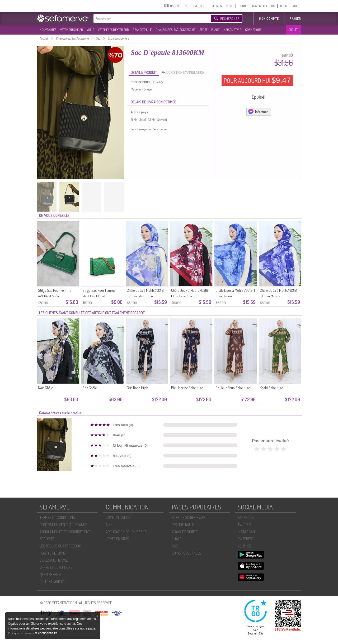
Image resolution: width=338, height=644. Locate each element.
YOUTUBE (245, 546)
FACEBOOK (246, 517)
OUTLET (293, 30)
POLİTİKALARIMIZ (52, 582)
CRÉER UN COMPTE (221, 6)
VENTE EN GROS (117, 539)
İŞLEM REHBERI (50, 574)
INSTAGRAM (246, 532)
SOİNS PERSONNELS (186, 553)
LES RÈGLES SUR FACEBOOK (60, 546)
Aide (109, 525)
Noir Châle (45, 388)
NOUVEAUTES (48, 30)
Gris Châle (90, 388)
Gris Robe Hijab (137, 388)
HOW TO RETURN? (52, 553)
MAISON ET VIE (232, 30)
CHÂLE (177, 539)
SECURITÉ (47, 539)
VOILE (90, 30)
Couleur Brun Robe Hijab (233, 388)
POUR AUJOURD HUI (257, 80)
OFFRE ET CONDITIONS (56, 567)
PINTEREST (246, 539)
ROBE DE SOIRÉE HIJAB (189, 517)
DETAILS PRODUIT (144, 72)
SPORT (203, 30)
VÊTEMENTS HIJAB (71, 30)
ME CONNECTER (194, 6)
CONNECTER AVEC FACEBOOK (257, 6)
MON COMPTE (269, 19)
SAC (175, 546)
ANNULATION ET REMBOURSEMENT (65, 532)
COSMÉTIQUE (253, 30)
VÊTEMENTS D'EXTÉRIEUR (113, 30)
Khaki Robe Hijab (272, 388)
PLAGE (215, 30)
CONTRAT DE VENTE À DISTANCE (63, 525)
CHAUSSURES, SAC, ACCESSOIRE (175, 30)
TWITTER (244, 525)
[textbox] (151, 18)
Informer (258, 111)
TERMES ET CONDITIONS (57, 517)
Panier (295, 19)
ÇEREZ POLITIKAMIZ (54, 560)
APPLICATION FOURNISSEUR (126, 532)
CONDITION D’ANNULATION (184, 73)
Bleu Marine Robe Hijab (187, 388)
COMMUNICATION (118, 517)
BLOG (284, 6)
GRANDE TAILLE (142, 30)
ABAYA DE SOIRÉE (185, 532)
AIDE (295, 6)
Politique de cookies (21, 633)
